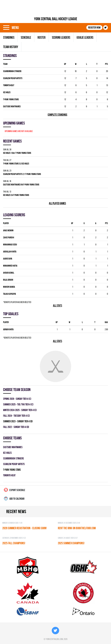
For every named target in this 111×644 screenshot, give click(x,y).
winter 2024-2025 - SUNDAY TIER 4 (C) (20, 410)
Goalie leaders (85, 37)
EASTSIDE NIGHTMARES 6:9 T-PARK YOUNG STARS (21, 185)
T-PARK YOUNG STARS (11, 99)
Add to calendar (14, 498)
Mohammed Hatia (10, 266)
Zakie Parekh (9, 237)
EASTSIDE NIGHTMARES (12, 106)
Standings (9, 37)
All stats (58, 306)
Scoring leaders (61, 37)
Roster (42, 37)
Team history (11, 47)
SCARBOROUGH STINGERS (12, 71)
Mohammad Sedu (10, 244)
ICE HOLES (7, 92)
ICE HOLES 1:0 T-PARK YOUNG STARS (17, 153)
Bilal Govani (8, 280)
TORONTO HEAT (9, 85)
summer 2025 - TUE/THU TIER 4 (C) (18, 404)
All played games (57, 203)
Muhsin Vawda (9, 287)
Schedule (26, 37)
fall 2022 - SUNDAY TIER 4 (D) (16, 427)
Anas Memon (8, 230)
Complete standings (57, 115)
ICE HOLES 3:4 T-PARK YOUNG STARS (16, 195)
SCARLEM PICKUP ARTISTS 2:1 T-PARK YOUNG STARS (22, 174)
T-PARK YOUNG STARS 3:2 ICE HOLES (16, 164)
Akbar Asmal (9, 273)
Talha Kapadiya (10, 294)
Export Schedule (15, 490)
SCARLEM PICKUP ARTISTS (13, 78)
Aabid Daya (8, 259)
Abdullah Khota (10, 252)
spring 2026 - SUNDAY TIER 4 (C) (17, 399)
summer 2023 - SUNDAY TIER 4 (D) (18, 421)
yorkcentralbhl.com (54, 639)
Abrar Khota (8, 329)
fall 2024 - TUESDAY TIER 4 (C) (16, 416)
